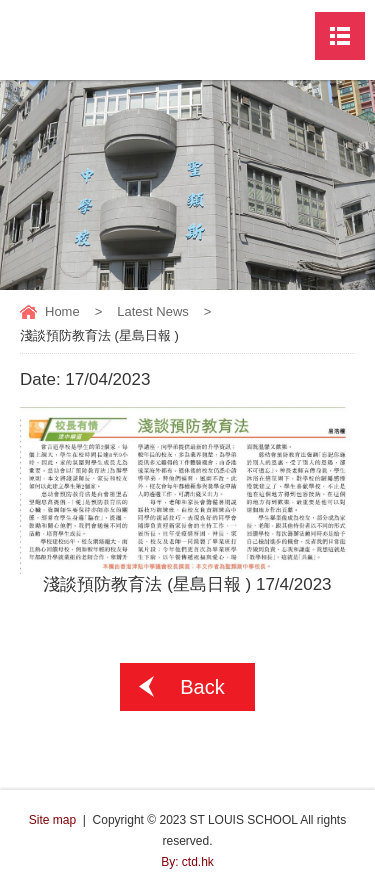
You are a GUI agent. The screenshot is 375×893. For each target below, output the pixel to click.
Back (202, 687)
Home (62, 311)
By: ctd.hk (187, 862)
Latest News (153, 311)
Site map (52, 820)
